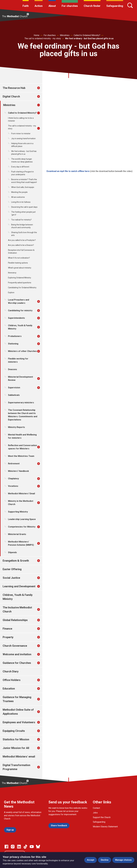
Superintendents (16, 318)
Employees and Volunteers (19, 722)
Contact (96, 808)
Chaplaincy (13, 479)
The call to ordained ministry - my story (43, 38)
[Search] (130, 5)
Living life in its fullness (21, 202)
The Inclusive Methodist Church (17, 609)
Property (8, 637)
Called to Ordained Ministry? (87, 35)
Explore (11, 293)
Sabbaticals (14, 395)
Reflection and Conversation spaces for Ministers (22, 447)
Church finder (92, 6)
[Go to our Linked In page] (19, 847)
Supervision (14, 388)
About (52, 6)
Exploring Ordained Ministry (20, 278)
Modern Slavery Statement (105, 827)
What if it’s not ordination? (19, 258)
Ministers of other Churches (22, 351)
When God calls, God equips (23, 187)
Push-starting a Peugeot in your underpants (22, 173)
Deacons (13, 369)
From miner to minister (21, 134)
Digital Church (11, 96)
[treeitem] (41, 88)
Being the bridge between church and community (22, 226)
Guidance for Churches (17, 663)
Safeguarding (115, 6)
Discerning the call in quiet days (24, 207)
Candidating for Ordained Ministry (22, 288)
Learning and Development (19, 586)
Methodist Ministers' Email (21, 494)
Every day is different (20, 167)
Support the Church (102, 817)
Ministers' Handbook (18, 471)
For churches (70, 6)
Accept (91, 860)
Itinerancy (12, 273)
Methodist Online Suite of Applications (18, 712)
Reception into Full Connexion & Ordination (21, 251)
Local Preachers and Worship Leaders (19, 301)
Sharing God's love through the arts (24, 234)
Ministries (65, 35)
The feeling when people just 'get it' (23, 213)
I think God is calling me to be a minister (21, 119)
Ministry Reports (16, 427)
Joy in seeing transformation (23, 138)
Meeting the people (19, 192)
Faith (26, 6)
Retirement (14, 464)
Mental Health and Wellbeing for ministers (22, 436)
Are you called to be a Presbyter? (22, 240)
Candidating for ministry (20, 310)
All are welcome (18, 197)
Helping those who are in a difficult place (22, 145)
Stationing (13, 344)
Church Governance (15, 646)
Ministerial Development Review (20, 378)
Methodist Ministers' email (19, 757)
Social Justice (11, 578)
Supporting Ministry (18, 512)
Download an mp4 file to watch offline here (68, 171)
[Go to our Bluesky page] (38, 847)
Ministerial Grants (17, 534)
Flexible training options (18, 263)
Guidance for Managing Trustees (17, 699)
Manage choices (123, 860)
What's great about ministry (20, 268)
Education (9, 689)
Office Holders (12, 680)
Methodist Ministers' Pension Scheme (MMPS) (21, 543)
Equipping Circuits (14, 731)
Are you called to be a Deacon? (21, 245)
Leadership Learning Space (22, 519)
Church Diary (11, 671)
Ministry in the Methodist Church (21, 503)
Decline (105, 860)
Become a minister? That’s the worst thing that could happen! (24, 181)
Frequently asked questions (20, 283)
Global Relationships (15, 620)
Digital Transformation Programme (16, 767)
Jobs (95, 813)
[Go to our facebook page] (6, 847)
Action (39, 6)
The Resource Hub (14, 88)
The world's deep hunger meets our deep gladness (22, 160)
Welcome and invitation (17, 654)
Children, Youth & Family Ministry (20, 327)
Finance (7, 629)
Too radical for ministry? (21, 220)
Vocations (13, 486)
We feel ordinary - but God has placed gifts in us (89, 38)
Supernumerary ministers (21, 403)
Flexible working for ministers (18, 360)
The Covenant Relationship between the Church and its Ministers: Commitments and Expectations (23, 415)
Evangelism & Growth (16, 561)
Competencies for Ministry (22, 527)
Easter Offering (12, 569)
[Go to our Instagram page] (13, 847)
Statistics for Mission (16, 739)
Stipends (12, 552)
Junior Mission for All (16, 748)
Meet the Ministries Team (21, 456)
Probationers (15, 336)
